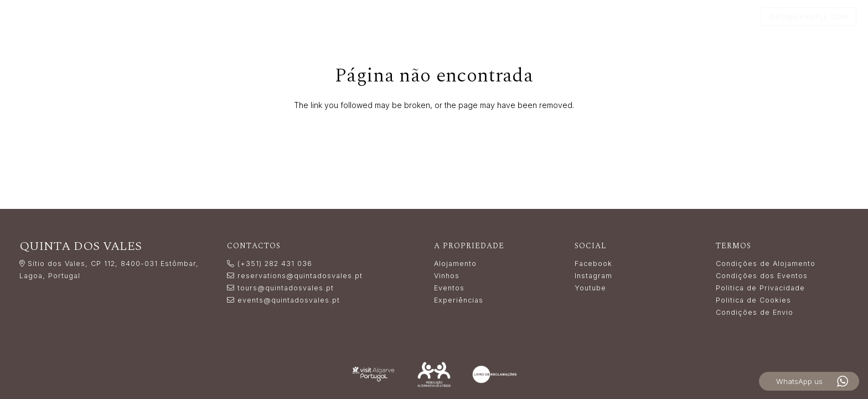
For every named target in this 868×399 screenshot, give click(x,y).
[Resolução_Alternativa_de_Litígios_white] (434, 374)
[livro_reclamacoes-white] (495, 375)
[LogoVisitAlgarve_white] (373, 374)
